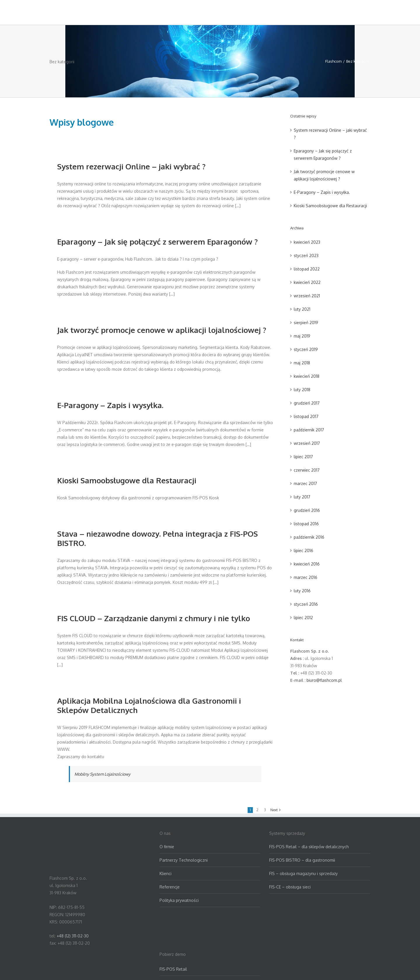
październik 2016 (309, 537)
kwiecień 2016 (307, 564)
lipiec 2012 (303, 618)
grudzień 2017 (307, 403)
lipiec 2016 (303, 550)
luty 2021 (302, 309)
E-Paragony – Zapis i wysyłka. (110, 405)
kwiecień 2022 (307, 282)
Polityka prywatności (179, 900)
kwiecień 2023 (307, 242)
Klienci (166, 873)
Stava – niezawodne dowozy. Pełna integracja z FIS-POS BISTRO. (157, 538)
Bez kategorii (358, 61)
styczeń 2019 (306, 349)
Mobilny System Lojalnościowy (102, 774)
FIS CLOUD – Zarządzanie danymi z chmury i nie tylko (154, 618)
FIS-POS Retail (173, 969)
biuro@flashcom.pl (324, 680)
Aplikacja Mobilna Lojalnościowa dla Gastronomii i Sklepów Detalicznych (149, 705)
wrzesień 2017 (307, 443)
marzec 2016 (306, 577)
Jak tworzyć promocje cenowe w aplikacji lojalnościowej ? (162, 330)
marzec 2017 (305, 483)
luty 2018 (302, 390)
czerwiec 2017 (307, 470)
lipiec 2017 (303, 457)
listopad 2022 (307, 269)
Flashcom (333, 61)
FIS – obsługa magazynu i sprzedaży (303, 873)
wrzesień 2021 (307, 296)
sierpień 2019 (306, 323)
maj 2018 (302, 363)
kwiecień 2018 (307, 376)
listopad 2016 (306, 524)
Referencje (170, 887)
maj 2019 (302, 336)
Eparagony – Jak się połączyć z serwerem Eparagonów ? (157, 242)
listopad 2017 (306, 416)
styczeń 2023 (306, 255)
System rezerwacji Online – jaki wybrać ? (131, 166)
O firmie (167, 847)
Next (274, 810)
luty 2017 (302, 497)
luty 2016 (302, 591)
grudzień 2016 (307, 510)
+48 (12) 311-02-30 (73, 936)
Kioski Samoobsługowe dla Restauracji (127, 480)
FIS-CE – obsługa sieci (290, 887)
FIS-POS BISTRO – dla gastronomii (302, 860)
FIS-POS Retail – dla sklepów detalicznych (309, 847)
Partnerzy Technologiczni (184, 860)
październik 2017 (309, 430)
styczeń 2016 (306, 604)
